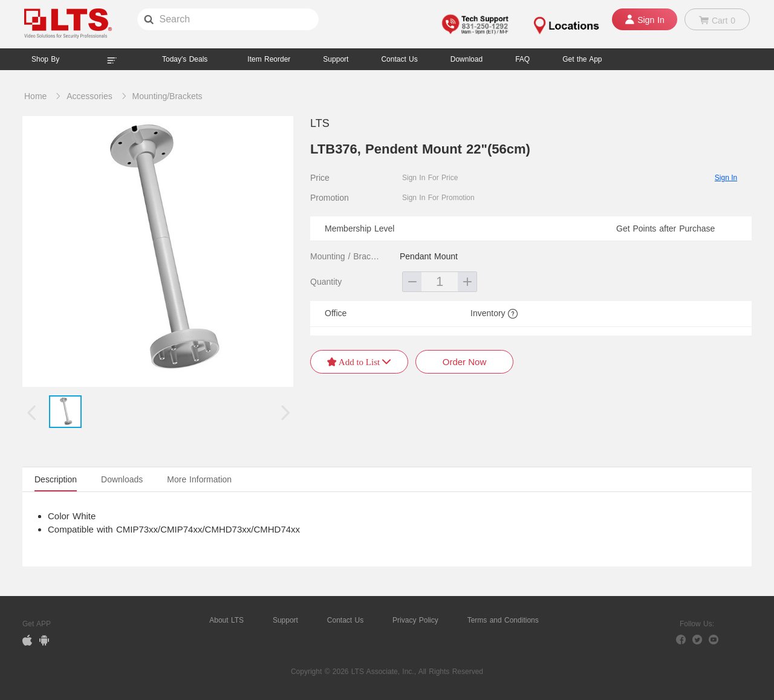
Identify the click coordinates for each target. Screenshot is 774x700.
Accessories (89, 96)
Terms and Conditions (503, 620)
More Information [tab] (199, 479)
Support (336, 59)
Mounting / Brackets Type (346, 256)
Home (35, 96)
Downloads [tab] (122, 479)
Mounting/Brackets (167, 96)
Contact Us (345, 620)
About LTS (226, 620)
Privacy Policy (415, 620)
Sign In (726, 178)
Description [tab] (56, 479)
